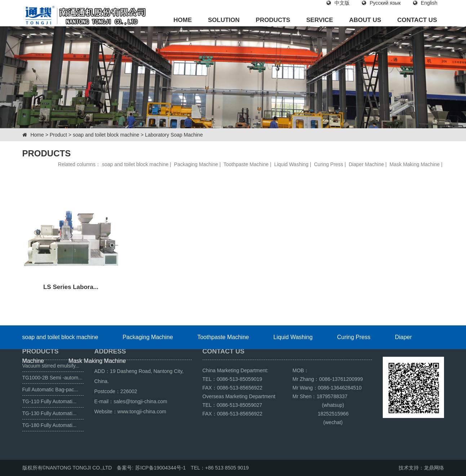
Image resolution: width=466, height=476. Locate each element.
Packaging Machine (196, 164)
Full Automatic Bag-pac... (50, 390)
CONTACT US (417, 20)
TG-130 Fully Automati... (50, 413)
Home (37, 135)
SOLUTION (224, 20)
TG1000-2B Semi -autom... (52, 378)
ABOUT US (365, 20)
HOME (183, 20)
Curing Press (329, 164)
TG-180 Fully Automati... (50, 425)
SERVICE (320, 20)
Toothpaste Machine (246, 164)
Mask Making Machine (415, 164)
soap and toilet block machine (106, 135)
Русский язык (381, 3)
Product (58, 135)
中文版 (338, 3)
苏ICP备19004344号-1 (160, 468)
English (425, 3)
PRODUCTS (273, 20)
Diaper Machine (366, 164)
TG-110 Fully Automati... (50, 401)
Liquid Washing (291, 164)
